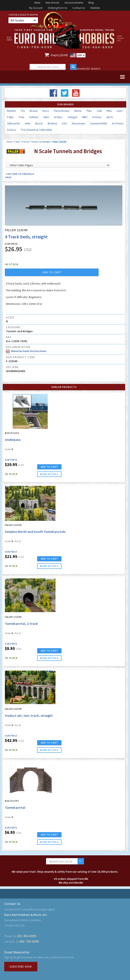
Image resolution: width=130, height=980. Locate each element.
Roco (46, 111)
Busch (39, 123)
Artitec (58, 117)
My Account (36, 8)
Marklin (11, 111)
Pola (22, 117)
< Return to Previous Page (20, 176)
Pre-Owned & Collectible (37, 130)
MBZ (85, 117)
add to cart (52, 272)
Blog (91, 3)
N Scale (26, 142)
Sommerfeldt (99, 123)
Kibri (46, 117)
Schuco (12, 130)
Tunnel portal (15, 807)
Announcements (74, 3)
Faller (10, 117)
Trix (23, 111)
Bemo (78, 111)
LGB (99, 111)
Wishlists (95, 8)
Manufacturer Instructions (26, 351)
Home (9, 142)
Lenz (120, 111)
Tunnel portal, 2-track (21, 624)
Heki (28, 123)
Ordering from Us (57, 8)
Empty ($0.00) (59, 55)
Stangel (72, 117)
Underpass (13, 440)
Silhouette (14, 123)
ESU (64, 123)
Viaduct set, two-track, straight (29, 715)
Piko (89, 111)
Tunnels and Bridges (41, 142)
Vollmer (34, 117)
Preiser (97, 117)
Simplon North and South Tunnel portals (35, 532)
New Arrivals (52, 3)
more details (49, 474)
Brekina (52, 123)
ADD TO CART (49, 467)
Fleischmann (62, 111)
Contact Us (79, 8)
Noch (110, 117)
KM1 (109, 111)
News (37, 3)
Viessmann (79, 123)
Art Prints (118, 123)
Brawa (34, 111)
